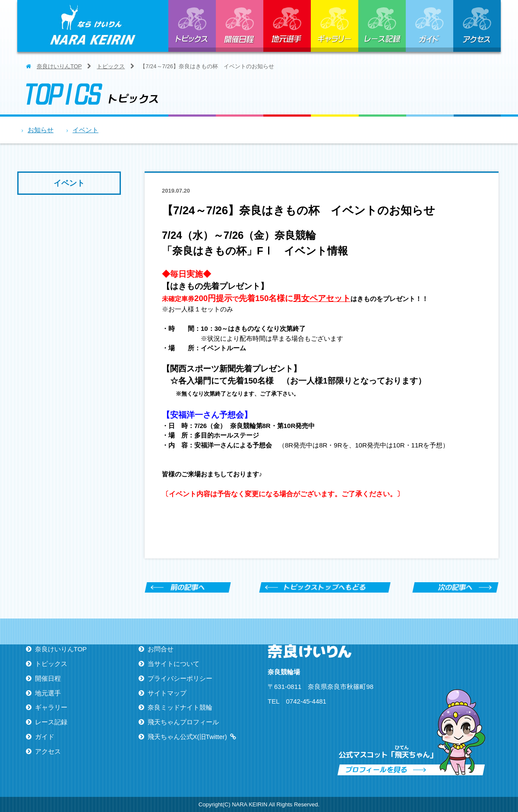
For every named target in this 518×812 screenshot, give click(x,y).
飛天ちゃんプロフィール (183, 722)
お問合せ (161, 649)
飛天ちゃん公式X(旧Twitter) (187, 737)
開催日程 (240, 26)
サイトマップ (167, 693)
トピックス (192, 26)
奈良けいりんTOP (59, 66)
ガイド (430, 26)
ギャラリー (335, 26)
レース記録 (382, 26)
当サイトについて (174, 664)
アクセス (477, 26)
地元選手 (287, 26)
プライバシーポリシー (180, 678)
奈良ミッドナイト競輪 (180, 707)
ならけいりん (93, 26)
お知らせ (41, 130)
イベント (85, 130)
